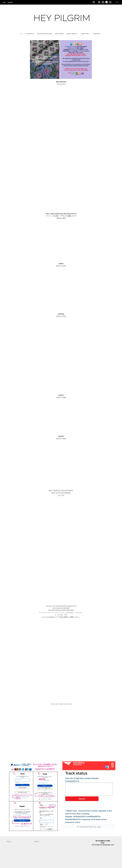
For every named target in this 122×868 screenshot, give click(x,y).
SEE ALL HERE (61, 84)
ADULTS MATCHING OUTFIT (45, 34)
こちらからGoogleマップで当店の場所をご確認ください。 (61, 617)
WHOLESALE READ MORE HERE (61, 704)
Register (10, 2)
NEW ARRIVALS (30, 34)
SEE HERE (61, 495)
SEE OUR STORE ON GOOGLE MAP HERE (61, 610)
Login (4, 2)
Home (21, 34)
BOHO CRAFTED (59, 34)
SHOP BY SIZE (86, 34)
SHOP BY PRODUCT (73, 34)
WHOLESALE (97, 34)
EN (116, 2)
